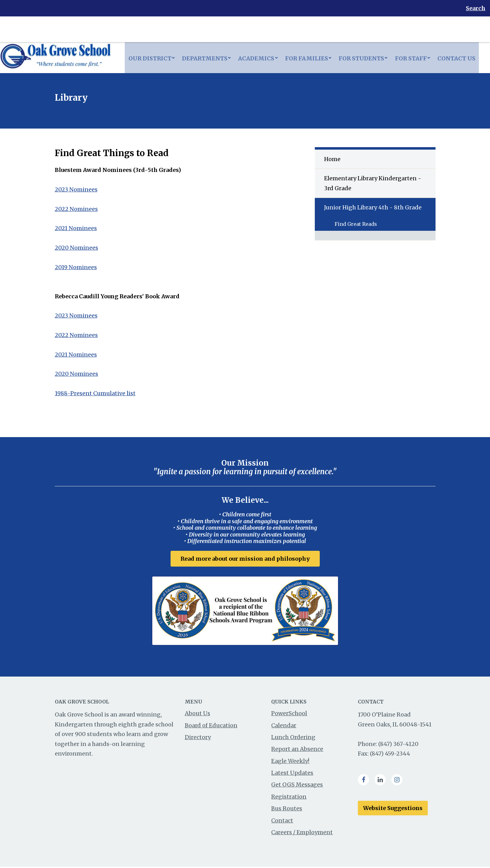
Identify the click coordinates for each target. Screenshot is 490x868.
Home (332, 159)
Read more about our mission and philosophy (245, 559)
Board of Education (211, 726)
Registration (289, 798)
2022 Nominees (76, 209)
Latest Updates (292, 774)
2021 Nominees (76, 228)
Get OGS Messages (297, 786)
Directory (198, 738)
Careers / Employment (302, 833)
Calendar (284, 726)
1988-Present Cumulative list (95, 393)
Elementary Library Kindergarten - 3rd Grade (373, 183)
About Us (197, 715)
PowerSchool (289, 715)
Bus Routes (287, 810)
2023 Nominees (76, 189)
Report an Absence (297, 750)
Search (476, 8)
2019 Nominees (76, 267)
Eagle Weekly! (290, 762)
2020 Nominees (76, 248)
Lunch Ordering (293, 738)
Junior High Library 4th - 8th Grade (373, 207)
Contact (282, 822)
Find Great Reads (356, 224)
